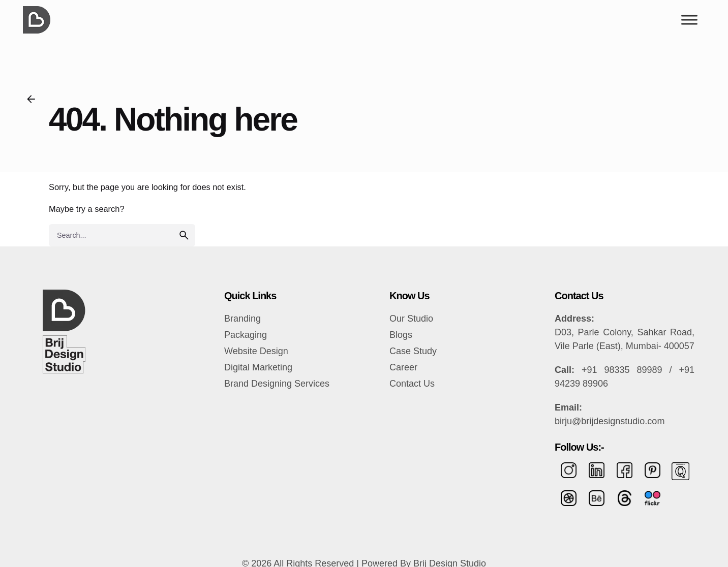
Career (403, 367)
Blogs (401, 335)
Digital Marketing (258, 367)
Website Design (256, 351)
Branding (242, 319)
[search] (184, 235)
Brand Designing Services (277, 384)
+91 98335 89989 (622, 370)
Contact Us (412, 384)
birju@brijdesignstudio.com (610, 421)
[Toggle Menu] (689, 20)
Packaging (246, 335)
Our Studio (411, 319)
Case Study (413, 351)
